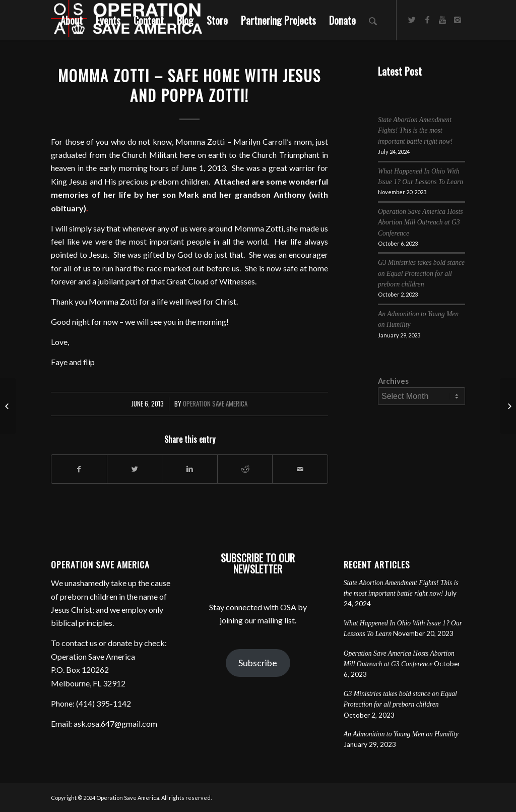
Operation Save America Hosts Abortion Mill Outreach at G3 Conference (421, 222)
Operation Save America (215, 404)
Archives (393, 381)
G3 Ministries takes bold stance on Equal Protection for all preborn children (421, 273)
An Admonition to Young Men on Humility (401, 734)
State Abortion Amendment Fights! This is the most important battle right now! (415, 131)
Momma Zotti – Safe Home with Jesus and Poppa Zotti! (189, 85)
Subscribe (258, 663)
